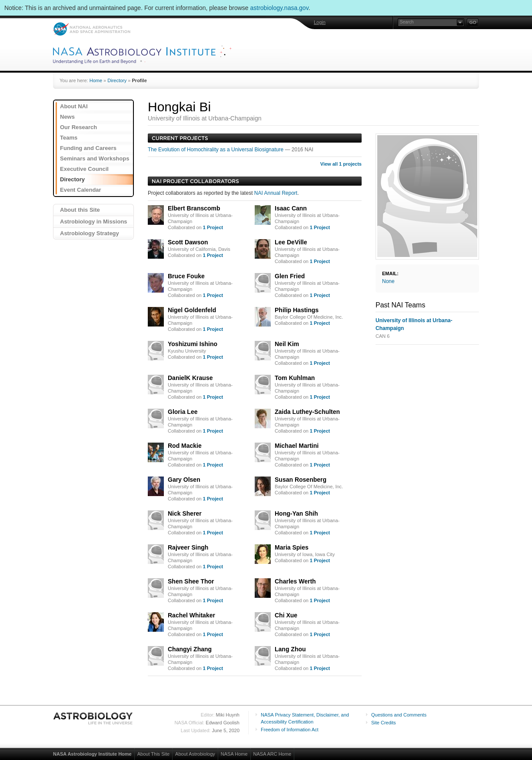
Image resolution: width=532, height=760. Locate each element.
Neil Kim (287, 344)
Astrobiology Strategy (90, 233)
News (67, 117)
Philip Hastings (297, 310)
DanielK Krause (190, 378)
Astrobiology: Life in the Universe (93, 718)
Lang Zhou (290, 649)
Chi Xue (286, 615)
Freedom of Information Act (290, 730)
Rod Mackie (185, 446)
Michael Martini (297, 446)
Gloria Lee (183, 412)
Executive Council (84, 169)
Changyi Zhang (190, 649)
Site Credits (384, 723)
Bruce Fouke (186, 276)
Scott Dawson (188, 242)
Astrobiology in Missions (94, 222)
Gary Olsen (184, 480)
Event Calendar (81, 190)
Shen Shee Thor (191, 581)
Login (320, 22)
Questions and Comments (399, 715)
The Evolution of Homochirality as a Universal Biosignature (216, 150)
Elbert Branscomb (194, 208)
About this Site (80, 210)
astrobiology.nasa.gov (279, 8)
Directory (117, 80)
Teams (69, 138)
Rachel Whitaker (191, 615)
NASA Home (234, 754)
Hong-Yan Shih (296, 513)
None (388, 281)
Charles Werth (295, 581)
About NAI (74, 106)
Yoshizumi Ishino (193, 344)
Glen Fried (290, 276)
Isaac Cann (291, 208)
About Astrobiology (195, 754)
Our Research (78, 127)
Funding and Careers (88, 148)
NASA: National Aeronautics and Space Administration (91, 29)
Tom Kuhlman (295, 378)
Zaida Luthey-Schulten (307, 412)
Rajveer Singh (188, 547)
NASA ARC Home (272, 754)
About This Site (153, 754)
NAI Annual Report (276, 193)
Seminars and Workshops (95, 158)
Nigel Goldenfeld (192, 310)
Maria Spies (292, 547)
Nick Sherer (185, 513)
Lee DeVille (291, 242)
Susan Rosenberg (301, 480)
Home (96, 80)
